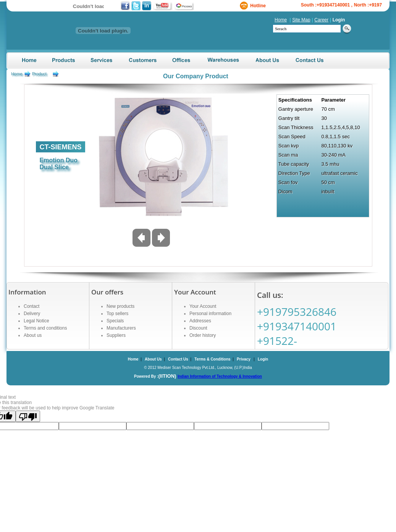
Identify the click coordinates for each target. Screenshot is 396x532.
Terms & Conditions (212, 359)
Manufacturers (121, 328)
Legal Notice (36, 321)
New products (120, 306)
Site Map (301, 20)
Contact (32, 306)
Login (339, 20)
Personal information (210, 314)
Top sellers (117, 314)
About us (33, 335)
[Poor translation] (28, 416)
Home (281, 20)
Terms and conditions (45, 328)
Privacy (244, 359)
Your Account (203, 306)
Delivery (32, 314)
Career (321, 20)
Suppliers (116, 335)
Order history (203, 335)
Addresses (200, 321)
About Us (153, 359)
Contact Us (178, 359)
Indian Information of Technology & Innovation (220, 376)
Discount (198, 328)
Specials (115, 321)
